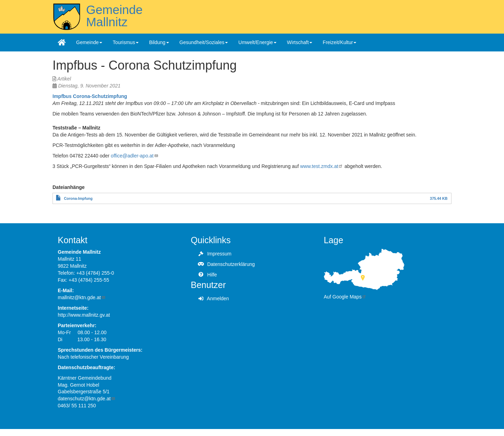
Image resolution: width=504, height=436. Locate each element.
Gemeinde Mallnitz (114, 16)
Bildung (159, 42)
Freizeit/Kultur (339, 42)
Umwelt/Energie (257, 42)
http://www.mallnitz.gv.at (84, 315)
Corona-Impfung (78, 198)
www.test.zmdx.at (321, 166)
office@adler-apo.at (135, 156)
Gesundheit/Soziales (204, 42)
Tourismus (126, 42)
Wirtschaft (300, 42)
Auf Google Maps (345, 297)
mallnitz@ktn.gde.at (82, 297)
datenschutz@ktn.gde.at (87, 399)
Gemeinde (89, 42)
